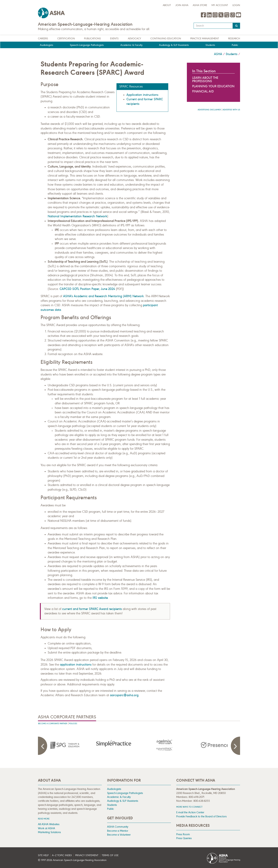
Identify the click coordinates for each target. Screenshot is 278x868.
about (167, 5)
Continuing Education (166, 39)
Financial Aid (203, 91)
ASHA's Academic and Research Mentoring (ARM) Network (103, 296)
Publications (92, 39)
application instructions (76, 665)
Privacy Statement (87, 855)
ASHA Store (200, 5)
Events (114, 39)
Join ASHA (182, 5)
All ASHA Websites (49, 824)
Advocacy (134, 39)
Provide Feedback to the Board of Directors (201, 816)
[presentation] (63, 745)
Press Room (183, 834)
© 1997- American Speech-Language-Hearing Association (72, 860)
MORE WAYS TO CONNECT (189, 807)
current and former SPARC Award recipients (92, 609)
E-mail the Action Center (190, 812)
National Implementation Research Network (77, 216)
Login (236, 5)
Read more (44, 819)
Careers (43, 39)
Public (235, 45)
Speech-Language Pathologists (87, 45)
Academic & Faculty (131, 45)
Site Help (43, 855)
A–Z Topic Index (62, 855)
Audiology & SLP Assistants (174, 45)
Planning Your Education (213, 86)
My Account (220, 5)
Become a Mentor (118, 831)
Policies (73, 724)
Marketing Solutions (49, 832)
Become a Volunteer (119, 835)
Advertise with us (231, 110)
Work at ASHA (46, 828)
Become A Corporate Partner (53, 724)
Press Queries (184, 838)
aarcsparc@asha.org (124, 695)
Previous (43, 746)
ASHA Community (118, 827)
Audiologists (47, 45)
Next (235, 746)
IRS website (100, 598)
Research (234, 39)
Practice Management (205, 39)
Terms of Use (110, 855)
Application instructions (142, 95)
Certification (66, 39)
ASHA (218, 54)
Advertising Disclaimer (209, 110)
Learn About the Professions (205, 79)
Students (210, 45)
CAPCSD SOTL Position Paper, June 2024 (87, 289)
